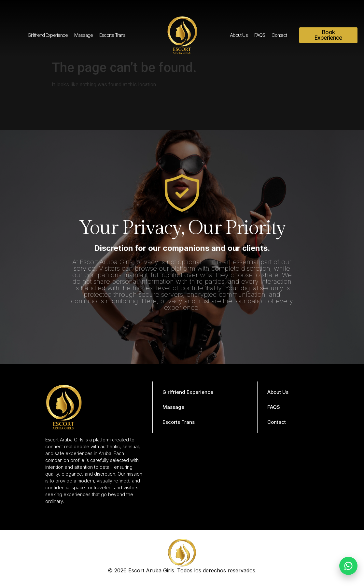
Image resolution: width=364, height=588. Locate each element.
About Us (239, 35)
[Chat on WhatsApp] (348, 566)
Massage (84, 35)
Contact (279, 35)
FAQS (260, 35)
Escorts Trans (112, 35)
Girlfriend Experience (48, 35)
